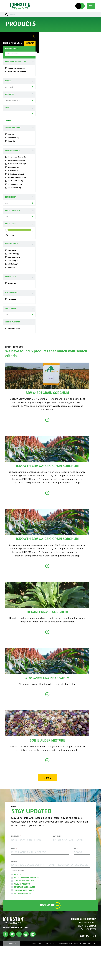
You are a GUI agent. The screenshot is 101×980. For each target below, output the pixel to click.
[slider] (7, 261)
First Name (16, 871)
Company (14, 896)
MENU (91, 6)
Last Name (58, 871)
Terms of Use (50, 978)
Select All (18, 909)
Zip (76, 883)
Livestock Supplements (24, 925)
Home (10, 382)
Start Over (18, 44)
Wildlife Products (22, 918)
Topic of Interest (18, 905)
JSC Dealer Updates (22, 928)
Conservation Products (24, 922)
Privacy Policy (37, 978)
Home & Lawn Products (24, 915)
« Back (49, 812)
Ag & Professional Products (26, 912)
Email (14, 883)
